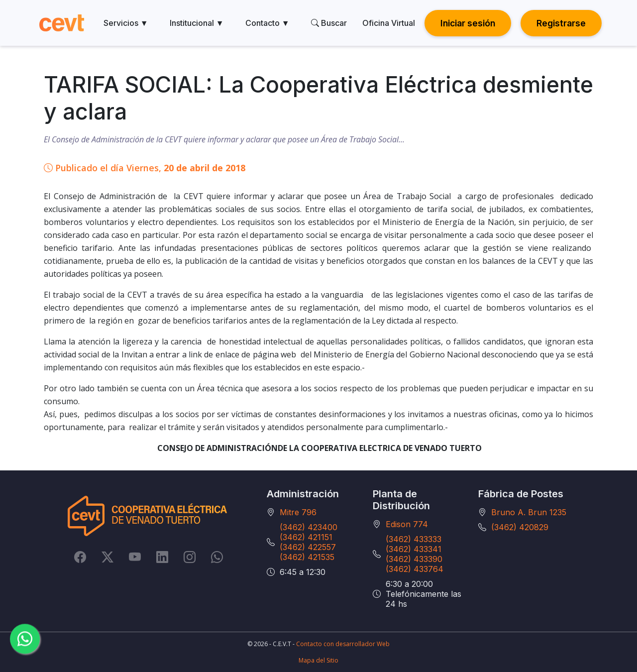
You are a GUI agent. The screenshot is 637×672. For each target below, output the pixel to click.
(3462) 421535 (307, 557)
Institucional (197, 23)
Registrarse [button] (561, 23)
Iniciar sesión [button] (468, 23)
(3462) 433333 (414, 539)
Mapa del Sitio (318, 660)
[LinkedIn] (162, 557)
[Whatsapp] (217, 557)
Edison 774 (407, 524)
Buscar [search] (329, 23)
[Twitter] (107, 557)
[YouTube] (135, 557)
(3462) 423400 (309, 527)
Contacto (267, 23)
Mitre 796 (298, 512)
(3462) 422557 (308, 547)
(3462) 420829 (520, 527)
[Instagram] (190, 557)
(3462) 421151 (306, 537)
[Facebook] (80, 557)
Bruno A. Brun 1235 (529, 512)
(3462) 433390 (414, 559)
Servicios (126, 23)
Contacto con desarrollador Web (343, 644)
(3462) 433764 (415, 569)
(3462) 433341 (414, 549)
